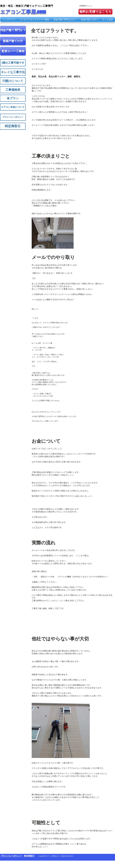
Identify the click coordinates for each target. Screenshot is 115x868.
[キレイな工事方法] (13, 72)
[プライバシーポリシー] (13, 117)
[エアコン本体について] (13, 107)
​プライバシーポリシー (11, 856)
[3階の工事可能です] (13, 63)
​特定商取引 (29, 856)
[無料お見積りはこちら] (95, 12)
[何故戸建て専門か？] (13, 30)
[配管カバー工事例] (13, 51)
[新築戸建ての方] (13, 41)
